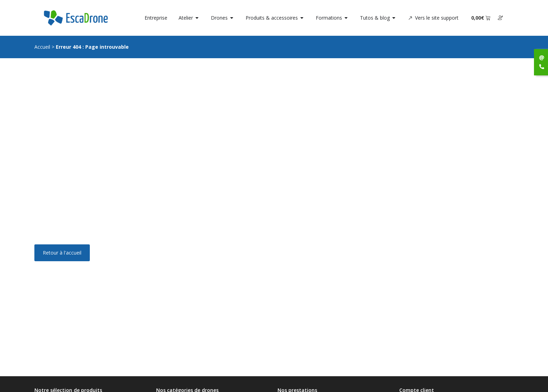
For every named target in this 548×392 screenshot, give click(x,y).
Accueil (42, 47)
